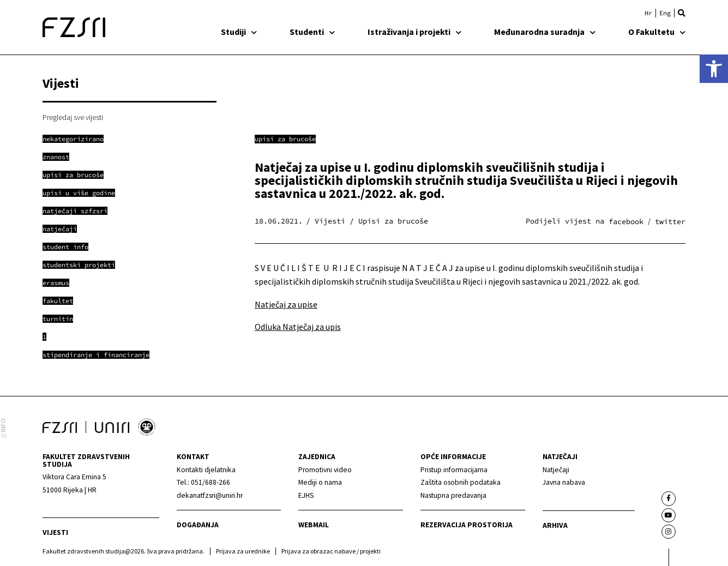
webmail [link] (314, 525)
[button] (682, 13)
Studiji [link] (239, 32)
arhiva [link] (555, 525)
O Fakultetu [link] (657, 32)
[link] (714, 69)
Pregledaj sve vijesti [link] (73, 117)
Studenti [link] (312, 32)
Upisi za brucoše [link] (285, 139)
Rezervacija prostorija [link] (467, 525)
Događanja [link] (198, 525)
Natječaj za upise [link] (286, 304)
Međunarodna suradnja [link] (545, 32)
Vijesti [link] (55, 532)
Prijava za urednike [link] (243, 551)
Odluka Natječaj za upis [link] (298, 327)
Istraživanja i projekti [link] (414, 32)
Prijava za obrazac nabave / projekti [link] (331, 551)
